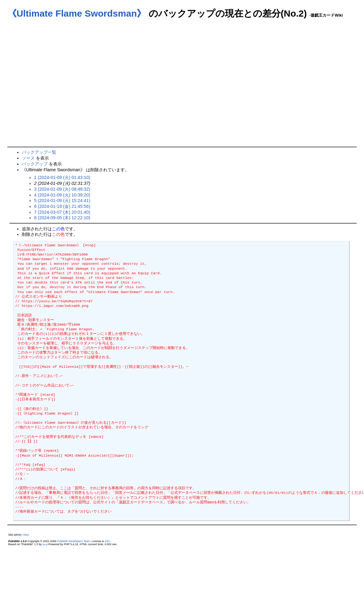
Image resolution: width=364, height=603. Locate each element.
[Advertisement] (58, 86)
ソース (28, 158)
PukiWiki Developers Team (74, 541)
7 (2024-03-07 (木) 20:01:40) (62, 212)
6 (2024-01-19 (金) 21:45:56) (62, 206)
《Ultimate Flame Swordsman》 (77, 13)
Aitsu (26, 535)
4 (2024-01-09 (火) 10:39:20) (62, 195)
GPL (108, 541)
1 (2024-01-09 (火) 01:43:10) (62, 177)
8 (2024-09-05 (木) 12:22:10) (62, 218)
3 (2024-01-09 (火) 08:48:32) (62, 189)
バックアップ (35, 164)
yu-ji (45, 544)
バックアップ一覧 (39, 152)
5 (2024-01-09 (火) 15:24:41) (62, 200)
